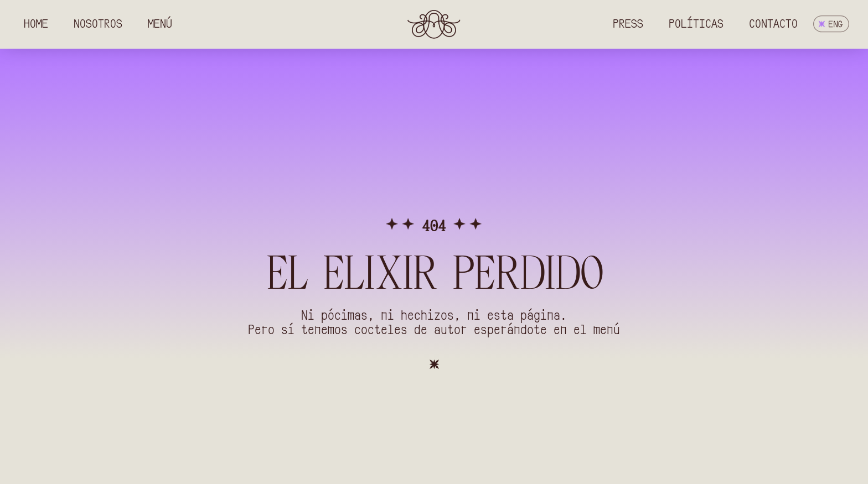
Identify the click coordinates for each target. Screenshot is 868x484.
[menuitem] (831, 24)
